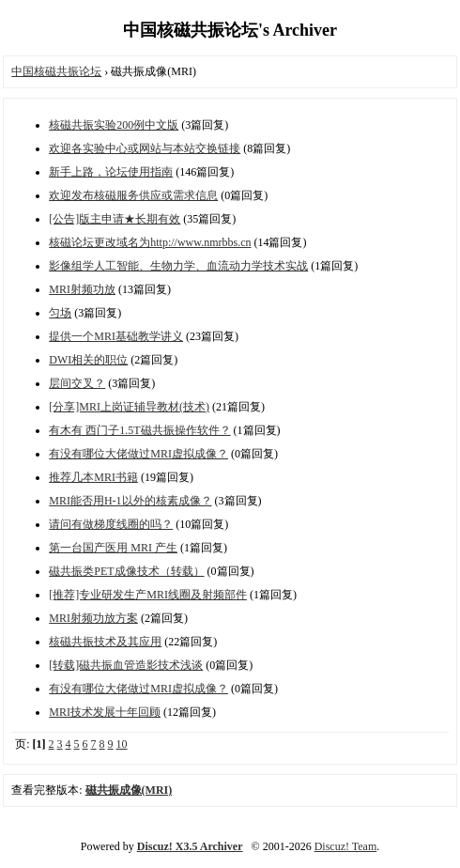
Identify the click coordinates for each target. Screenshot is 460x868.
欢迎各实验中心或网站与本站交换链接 (145, 148)
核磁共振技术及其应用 (105, 642)
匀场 (60, 313)
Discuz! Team (346, 846)
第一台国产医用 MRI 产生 (113, 548)
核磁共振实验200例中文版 (114, 125)
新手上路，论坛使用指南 (111, 172)
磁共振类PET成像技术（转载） (126, 571)
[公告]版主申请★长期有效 (115, 219)
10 (122, 744)
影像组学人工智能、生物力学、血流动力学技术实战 (178, 266)
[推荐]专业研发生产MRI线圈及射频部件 (148, 595)
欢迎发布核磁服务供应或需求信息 (133, 195)
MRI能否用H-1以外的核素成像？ (130, 501)
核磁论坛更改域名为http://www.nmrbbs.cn (150, 242)
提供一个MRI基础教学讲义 (116, 336)
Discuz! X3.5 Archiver (190, 846)
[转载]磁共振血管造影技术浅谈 (126, 665)
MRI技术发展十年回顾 (105, 712)
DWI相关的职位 (88, 360)
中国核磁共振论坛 (56, 71)
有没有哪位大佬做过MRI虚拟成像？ (138, 454)
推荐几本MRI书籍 (93, 477)
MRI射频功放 (82, 289)
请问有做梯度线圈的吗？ (111, 524)
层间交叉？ (77, 383)
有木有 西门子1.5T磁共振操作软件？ (139, 430)
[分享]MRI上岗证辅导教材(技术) (129, 407)
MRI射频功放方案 (93, 618)
